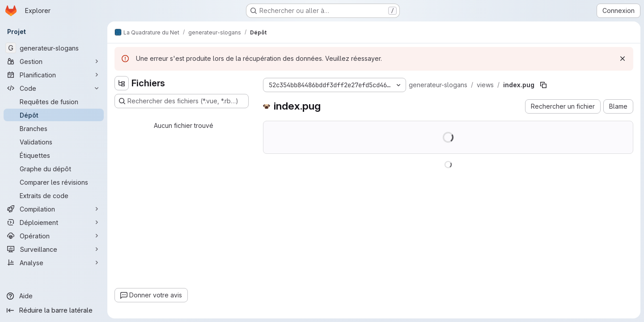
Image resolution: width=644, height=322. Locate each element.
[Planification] (54, 75)
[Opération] (54, 236)
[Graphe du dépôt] (54, 169)
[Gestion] (54, 61)
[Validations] (54, 142)
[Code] (54, 88)
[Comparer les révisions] (54, 182)
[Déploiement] (54, 222)
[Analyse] (54, 263)
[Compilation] (54, 209)
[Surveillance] (54, 249)
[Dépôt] (54, 115)
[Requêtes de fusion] (54, 102)
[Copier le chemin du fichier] (543, 85)
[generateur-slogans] (54, 48)
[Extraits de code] (54, 195)
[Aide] (54, 296)
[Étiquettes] (54, 155)
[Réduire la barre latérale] (54, 310)
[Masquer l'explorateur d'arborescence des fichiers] (122, 83)
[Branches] (54, 128)
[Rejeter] (623, 59)
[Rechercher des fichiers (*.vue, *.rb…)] (182, 101)
